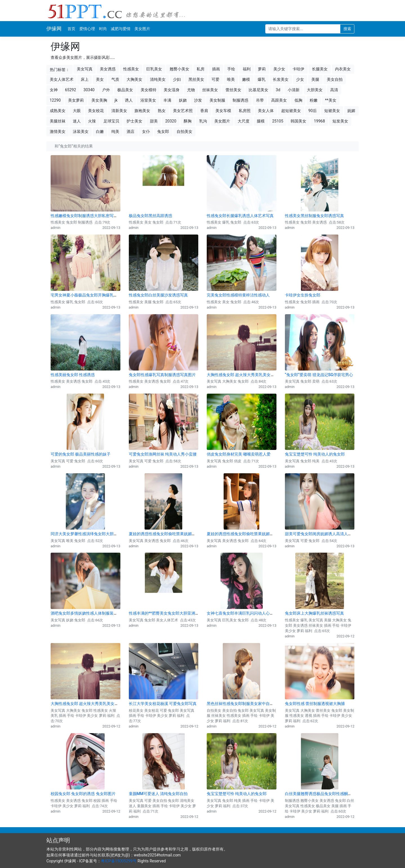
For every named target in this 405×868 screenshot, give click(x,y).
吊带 (260, 100)
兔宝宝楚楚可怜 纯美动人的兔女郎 (315, 454)
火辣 (92, 121)
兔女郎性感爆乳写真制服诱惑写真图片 (162, 375)
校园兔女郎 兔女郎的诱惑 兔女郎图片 (83, 794)
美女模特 (148, 90)
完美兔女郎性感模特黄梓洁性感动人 (238, 295)
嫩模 (246, 79)
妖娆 (183, 100)
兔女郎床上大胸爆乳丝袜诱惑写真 (314, 613)
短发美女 (340, 121)
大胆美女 (315, 90)
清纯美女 (158, 79)
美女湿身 (172, 90)
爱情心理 (87, 29)
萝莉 (262, 69)
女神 (54, 90)
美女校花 (96, 111)
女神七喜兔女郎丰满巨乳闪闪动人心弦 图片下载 (248, 613)
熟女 (162, 111)
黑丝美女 (196, 79)
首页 (71, 29)
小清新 (294, 90)
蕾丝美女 (233, 90)
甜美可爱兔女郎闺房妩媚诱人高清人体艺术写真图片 (330, 534)
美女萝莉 (76, 100)
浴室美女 (148, 100)
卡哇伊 (298, 69)
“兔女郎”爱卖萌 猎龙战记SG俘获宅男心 (319, 375)
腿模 (261, 121)
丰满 (167, 100)
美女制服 (217, 100)
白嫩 (100, 131)
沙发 (198, 100)
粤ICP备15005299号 (119, 861)
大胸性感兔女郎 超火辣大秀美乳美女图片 (243, 375)
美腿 (315, 79)
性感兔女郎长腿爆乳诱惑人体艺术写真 (240, 216)
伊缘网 (54, 29)
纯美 (115, 131)
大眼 (77, 111)
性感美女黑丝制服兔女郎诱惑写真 (314, 216)
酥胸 (188, 121)
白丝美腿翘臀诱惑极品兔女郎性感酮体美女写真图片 (330, 794)
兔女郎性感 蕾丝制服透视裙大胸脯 (315, 704)
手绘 (231, 69)
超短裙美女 (291, 111)
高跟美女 (279, 100)
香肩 (204, 111)
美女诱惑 (108, 69)
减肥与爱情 (121, 29)
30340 (89, 90)
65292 (70, 90)
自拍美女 (184, 131)
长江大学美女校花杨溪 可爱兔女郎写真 (163, 704)
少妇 (177, 79)
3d (278, 90)
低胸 (298, 100)
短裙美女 (332, 111)
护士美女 (134, 121)
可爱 (215, 79)
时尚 (103, 29)
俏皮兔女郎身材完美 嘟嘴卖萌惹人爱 (239, 454)
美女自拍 (335, 79)
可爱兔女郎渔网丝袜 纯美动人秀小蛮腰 (163, 454)
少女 (300, 79)
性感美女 (131, 69)
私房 (201, 69)
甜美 (154, 121)
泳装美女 (81, 131)
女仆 (146, 131)
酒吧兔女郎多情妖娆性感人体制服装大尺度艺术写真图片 (100, 613)
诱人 (129, 100)
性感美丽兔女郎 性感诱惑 (73, 375)
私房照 (245, 111)
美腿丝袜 (58, 121)
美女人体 (266, 111)
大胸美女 (134, 79)
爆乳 (262, 79)
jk (116, 100)
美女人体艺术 (62, 79)
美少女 (279, 69)
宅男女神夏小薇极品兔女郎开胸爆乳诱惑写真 (90, 295)
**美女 (331, 100)
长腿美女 (320, 69)
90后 (312, 111)
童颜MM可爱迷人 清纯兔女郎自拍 (158, 794)
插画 (216, 69)
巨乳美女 (154, 69)
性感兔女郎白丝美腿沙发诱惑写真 (158, 295)
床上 (85, 79)
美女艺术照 (183, 111)
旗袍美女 (142, 111)
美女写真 (85, 69)
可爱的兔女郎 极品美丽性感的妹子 (81, 454)
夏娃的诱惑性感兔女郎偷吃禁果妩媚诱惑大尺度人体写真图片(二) (263, 534)
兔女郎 (163, 131)
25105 (278, 121)
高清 (334, 90)
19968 (319, 121)
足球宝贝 (111, 121)
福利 (247, 69)
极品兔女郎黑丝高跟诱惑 (150, 216)
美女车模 (223, 111)
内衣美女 (343, 69)
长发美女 (281, 79)
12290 (55, 100)
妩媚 (351, 111)
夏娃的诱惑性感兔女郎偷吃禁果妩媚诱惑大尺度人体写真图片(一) (185, 534)
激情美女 (58, 131)
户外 (106, 90)
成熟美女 (58, 111)
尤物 (191, 90)
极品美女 (125, 90)
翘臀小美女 (179, 69)
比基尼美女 (258, 90)
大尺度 (244, 121)
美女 (100, 79)
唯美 (231, 79)
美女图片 (142, 29)
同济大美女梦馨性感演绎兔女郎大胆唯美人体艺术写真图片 (102, 534)
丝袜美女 (210, 90)
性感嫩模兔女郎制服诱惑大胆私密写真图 (86, 216)
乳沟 (203, 121)
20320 (171, 121)
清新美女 (119, 111)
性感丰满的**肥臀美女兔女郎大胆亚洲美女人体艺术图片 (178, 613)
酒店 (130, 131)
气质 (115, 79)
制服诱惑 (240, 100)
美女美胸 (99, 100)
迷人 (77, 121)
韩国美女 (298, 121)
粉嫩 (314, 100)
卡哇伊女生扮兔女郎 (303, 295)
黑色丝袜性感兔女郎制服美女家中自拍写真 (244, 704)
